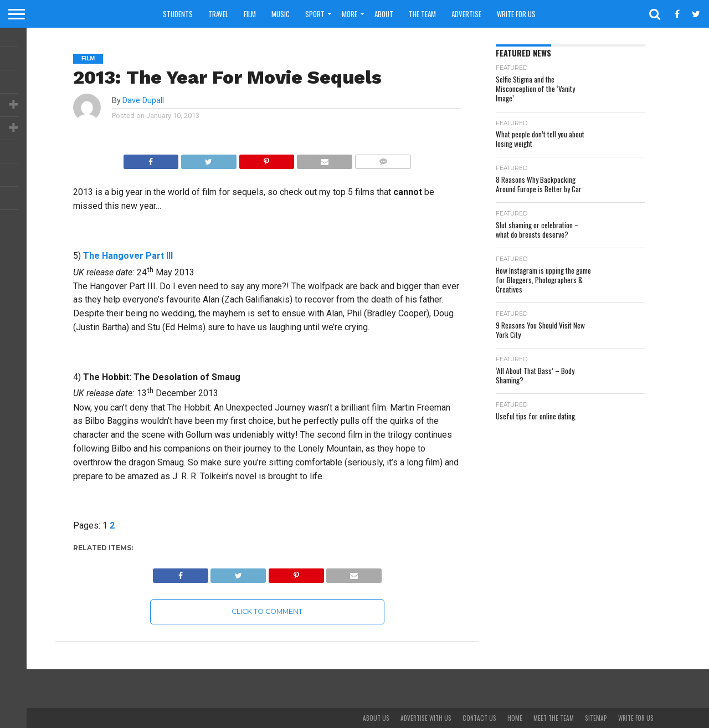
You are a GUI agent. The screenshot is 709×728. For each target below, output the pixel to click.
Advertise (466, 14)
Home (515, 718)
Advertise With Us (426, 718)
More (350, 14)
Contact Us (479, 718)
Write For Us (516, 14)
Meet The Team (554, 718)
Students (178, 14)
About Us (376, 718)
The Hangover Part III (128, 256)
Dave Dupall (143, 101)
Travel (218, 14)
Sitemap (596, 718)
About (384, 14)
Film (250, 14)
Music (281, 14)
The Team (422, 14)
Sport (315, 14)
